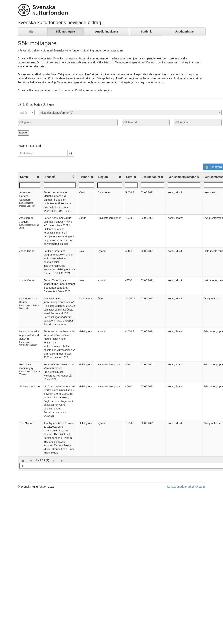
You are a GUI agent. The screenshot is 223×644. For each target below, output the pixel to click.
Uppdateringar (184, 32)
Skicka (23, 133)
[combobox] (26, 112)
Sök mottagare (65, 32)
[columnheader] (30, 177)
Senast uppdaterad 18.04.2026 (186, 487)
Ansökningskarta (106, 32)
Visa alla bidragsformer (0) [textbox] (57, 113)
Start (32, 32)
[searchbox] (68, 122)
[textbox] (26, 113)
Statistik (146, 32)
